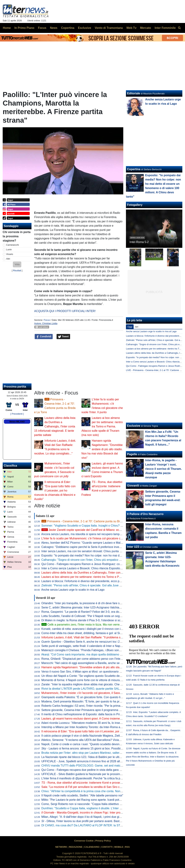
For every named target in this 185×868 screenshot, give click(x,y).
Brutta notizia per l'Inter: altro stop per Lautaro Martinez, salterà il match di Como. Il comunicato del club (107, 753)
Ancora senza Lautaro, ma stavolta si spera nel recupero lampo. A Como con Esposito (96, 534)
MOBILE (119, 847)
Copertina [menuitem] (68, 28)
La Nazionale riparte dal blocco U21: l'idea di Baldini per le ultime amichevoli (89, 757)
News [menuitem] (54, 28)
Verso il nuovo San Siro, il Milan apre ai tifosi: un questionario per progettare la (105, 672)
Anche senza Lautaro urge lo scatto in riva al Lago (73, 590)
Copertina (134, 169)
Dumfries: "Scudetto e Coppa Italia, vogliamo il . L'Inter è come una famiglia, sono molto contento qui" (110, 808)
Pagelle (132, 454)
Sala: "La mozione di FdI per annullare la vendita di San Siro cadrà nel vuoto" (90, 787)
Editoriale (134, 93)
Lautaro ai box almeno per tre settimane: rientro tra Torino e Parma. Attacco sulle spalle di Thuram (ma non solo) (102, 426)
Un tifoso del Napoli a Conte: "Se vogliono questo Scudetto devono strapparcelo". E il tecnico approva (106, 676)
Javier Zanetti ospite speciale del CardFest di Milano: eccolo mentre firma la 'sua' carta (100, 530)
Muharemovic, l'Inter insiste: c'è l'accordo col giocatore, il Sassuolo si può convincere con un (102, 693)
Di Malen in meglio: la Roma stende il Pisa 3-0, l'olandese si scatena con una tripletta (95, 620)
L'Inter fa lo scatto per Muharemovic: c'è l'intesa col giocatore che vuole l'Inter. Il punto (96, 538)
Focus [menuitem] (42, 28)
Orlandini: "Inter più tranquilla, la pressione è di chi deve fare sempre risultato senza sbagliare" (101, 603)
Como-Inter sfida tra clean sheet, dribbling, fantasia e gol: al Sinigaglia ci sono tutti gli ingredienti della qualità (110, 633)
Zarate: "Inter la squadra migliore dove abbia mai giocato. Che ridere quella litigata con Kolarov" (102, 684)
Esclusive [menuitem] (84, 28)
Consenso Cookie (84, 841)
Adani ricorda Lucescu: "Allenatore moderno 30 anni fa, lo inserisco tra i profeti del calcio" (98, 723)
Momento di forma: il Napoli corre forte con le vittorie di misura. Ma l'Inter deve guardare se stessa (103, 680)
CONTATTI (107, 847)
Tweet (63, 337)
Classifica (10, 466)
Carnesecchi (13, 245)
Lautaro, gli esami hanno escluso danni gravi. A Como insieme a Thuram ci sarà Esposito (98, 719)
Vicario (10, 254)
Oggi (130, 327)
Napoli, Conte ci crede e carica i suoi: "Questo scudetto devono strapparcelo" (90, 744)
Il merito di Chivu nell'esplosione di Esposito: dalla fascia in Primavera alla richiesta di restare (100, 714)
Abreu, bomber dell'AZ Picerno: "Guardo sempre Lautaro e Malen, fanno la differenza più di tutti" (102, 543)
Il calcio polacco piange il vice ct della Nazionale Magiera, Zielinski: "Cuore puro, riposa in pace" (102, 736)
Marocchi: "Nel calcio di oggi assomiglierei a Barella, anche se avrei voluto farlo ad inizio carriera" (103, 663)
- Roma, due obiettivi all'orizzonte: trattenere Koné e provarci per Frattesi (89, 783)
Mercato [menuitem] (145, 28)
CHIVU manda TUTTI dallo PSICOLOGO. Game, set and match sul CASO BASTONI (95, 766)
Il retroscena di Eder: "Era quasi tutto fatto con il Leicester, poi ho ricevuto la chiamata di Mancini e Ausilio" (55, 491)
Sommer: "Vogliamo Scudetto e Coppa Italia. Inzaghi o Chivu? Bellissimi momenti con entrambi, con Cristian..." (111, 526)
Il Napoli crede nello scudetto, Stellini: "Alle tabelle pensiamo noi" (82, 795)
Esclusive (134, 426)
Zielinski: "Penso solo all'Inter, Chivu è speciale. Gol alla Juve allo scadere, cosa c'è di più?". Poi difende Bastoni (112, 585)
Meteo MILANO (17, 422)
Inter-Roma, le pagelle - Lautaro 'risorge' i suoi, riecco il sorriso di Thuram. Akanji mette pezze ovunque (163, 469)
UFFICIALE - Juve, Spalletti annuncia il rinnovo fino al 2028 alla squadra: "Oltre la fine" (96, 761)
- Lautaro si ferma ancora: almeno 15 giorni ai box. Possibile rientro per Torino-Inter (97, 748)
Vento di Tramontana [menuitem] (109, 28)
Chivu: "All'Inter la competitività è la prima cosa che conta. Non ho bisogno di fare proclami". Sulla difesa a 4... (111, 791)
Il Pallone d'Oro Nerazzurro (145, 514)
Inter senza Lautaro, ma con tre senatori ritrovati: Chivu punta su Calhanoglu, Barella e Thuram (101, 551)
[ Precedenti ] (17, 414)
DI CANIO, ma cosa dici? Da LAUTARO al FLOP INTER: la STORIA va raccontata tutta (96, 825)
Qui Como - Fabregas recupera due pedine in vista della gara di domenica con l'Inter (95, 770)
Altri (8, 259)
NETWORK (61, 847)
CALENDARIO (92, 847)
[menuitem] (179, 28)
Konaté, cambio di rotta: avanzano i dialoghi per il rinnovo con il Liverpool (88, 629)
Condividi (44, 337)
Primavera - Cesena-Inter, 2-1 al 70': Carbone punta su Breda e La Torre (90, 521)
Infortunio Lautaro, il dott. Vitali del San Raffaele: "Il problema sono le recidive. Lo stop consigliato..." (104, 637)
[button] (17, 264)
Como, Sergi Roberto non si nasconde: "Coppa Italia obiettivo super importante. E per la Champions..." (106, 804)
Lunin (9, 249)
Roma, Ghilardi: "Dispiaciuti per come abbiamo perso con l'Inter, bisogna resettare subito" (98, 659)
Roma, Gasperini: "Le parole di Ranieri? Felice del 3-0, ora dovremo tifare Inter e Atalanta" (98, 612)
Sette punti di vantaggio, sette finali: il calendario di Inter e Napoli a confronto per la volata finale (102, 646)
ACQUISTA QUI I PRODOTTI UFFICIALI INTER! (65, 311)
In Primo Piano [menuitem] (24, 28)
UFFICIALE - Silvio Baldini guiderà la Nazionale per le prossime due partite (89, 774)
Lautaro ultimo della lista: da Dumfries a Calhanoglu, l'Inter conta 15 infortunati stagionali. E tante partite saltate (55, 426)
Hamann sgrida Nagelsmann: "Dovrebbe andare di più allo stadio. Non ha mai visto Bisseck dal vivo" (102, 449)
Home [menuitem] (7, 28)
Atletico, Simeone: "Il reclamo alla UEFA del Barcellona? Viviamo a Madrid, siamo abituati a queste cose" (107, 740)
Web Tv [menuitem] (131, 28)
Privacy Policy (103, 841)
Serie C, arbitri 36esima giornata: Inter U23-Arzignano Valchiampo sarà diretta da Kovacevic (99, 607)
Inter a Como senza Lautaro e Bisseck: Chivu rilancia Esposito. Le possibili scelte (93, 568)
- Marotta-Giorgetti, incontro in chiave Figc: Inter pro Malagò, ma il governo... (97, 813)
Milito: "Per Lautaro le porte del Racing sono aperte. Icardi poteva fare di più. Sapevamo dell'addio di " (108, 800)
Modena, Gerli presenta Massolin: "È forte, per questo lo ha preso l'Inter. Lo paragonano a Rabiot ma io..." (108, 701)
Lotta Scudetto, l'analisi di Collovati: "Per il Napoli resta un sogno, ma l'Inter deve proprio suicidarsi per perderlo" (112, 616)
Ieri (137, 327)
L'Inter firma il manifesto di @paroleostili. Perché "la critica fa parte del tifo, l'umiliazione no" (99, 778)
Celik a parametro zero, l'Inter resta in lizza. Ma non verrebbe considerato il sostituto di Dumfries (105, 625)
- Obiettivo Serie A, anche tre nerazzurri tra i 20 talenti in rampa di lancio (97, 642)
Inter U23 (133, 547)
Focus (47, 320)
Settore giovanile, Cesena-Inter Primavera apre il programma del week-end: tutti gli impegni (99, 710)
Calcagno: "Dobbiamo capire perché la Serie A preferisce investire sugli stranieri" (92, 547)
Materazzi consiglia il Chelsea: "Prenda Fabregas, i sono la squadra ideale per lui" (97, 650)
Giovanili (133, 486)
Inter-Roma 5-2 (139, 242)
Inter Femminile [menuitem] (165, 28)
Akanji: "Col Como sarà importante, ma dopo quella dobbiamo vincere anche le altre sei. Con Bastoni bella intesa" (113, 654)
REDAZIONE (76, 847)
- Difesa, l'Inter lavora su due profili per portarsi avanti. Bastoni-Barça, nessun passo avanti (100, 821)
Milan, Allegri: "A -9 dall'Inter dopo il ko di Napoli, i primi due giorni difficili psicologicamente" (99, 817)
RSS (127, 847)
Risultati (17, 270)
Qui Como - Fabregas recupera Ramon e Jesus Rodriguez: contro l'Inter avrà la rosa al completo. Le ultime (109, 564)
